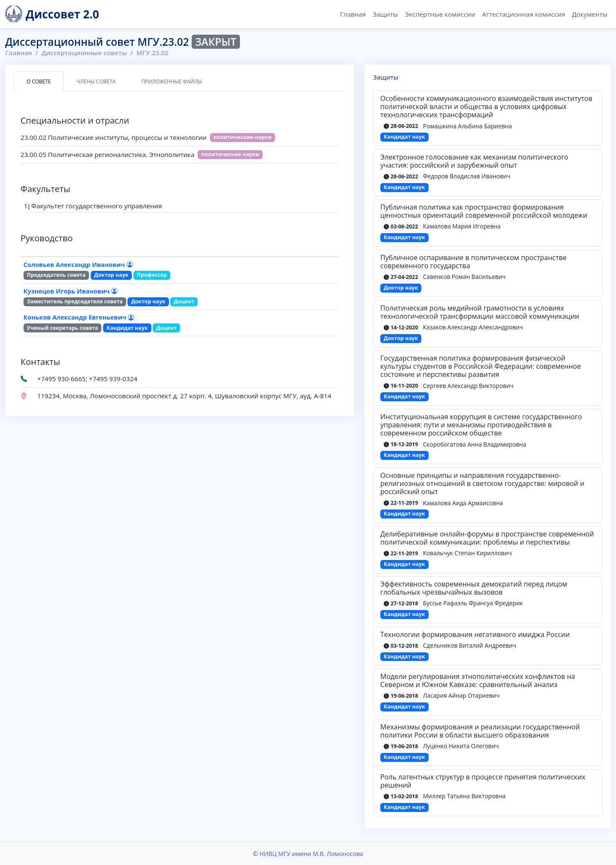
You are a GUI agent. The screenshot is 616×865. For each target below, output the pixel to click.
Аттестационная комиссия (524, 14)
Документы (590, 14)
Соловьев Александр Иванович (78, 265)
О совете (39, 81)
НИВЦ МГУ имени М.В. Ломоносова (311, 854)
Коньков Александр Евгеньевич (79, 317)
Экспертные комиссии (440, 14)
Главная (353, 14)
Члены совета (96, 81)
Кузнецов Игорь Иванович (70, 291)
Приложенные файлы (172, 81)
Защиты (385, 14)
